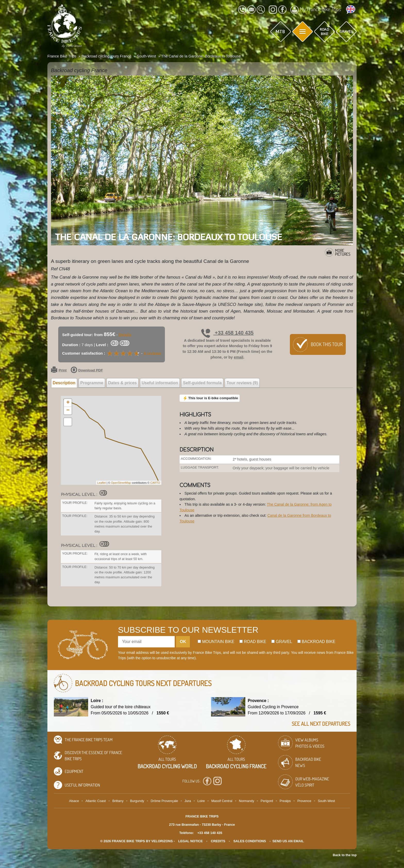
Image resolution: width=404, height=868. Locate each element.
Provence (304, 801)
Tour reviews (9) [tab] (242, 383)
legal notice (191, 841)
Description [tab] (64, 383)
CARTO (155, 483)
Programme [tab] (92, 383)
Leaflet (102, 483)
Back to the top (345, 855)
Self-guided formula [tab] (202, 383)
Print (59, 370)
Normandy (246, 801)
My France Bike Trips (316, 10)
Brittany (118, 801)
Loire (201, 801)
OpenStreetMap (121, 483)
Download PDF (87, 370)
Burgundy (137, 801)
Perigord (267, 801)
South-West (326, 801)
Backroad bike (316, 642)
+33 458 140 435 (227, 333)
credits (218, 841)
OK (183, 642)
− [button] (68, 411)
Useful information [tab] (160, 383)
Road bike (253, 642)
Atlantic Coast (96, 801)
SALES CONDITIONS (250, 841)
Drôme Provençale (164, 801)
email (238, 357)
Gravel (282, 642)
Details (125, 335)
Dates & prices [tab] (123, 383)
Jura (188, 801)
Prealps (285, 801)
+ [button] (68, 403)
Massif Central (222, 801)
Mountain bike (216, 642)
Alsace (74, 801)
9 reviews (153, 353)
